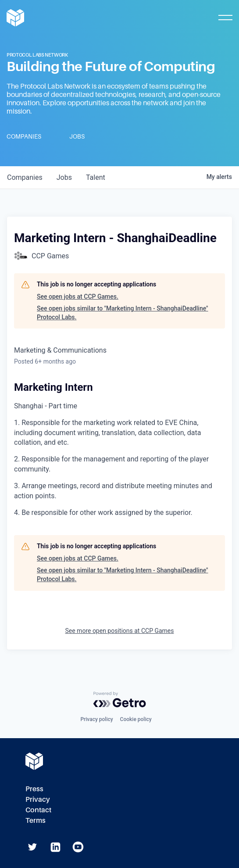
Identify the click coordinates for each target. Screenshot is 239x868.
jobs (64, 177)
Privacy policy (96, 719)
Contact (38, 810)
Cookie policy (136, 719)
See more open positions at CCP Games (119, 631)
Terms (36, 820)
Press (34, 789)
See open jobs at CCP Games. (78, 296)
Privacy (38, 799)
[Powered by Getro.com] (120, 700)
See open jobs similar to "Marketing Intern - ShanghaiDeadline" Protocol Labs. (123, 313)
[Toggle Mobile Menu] (225, 18)
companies (25, 177)
